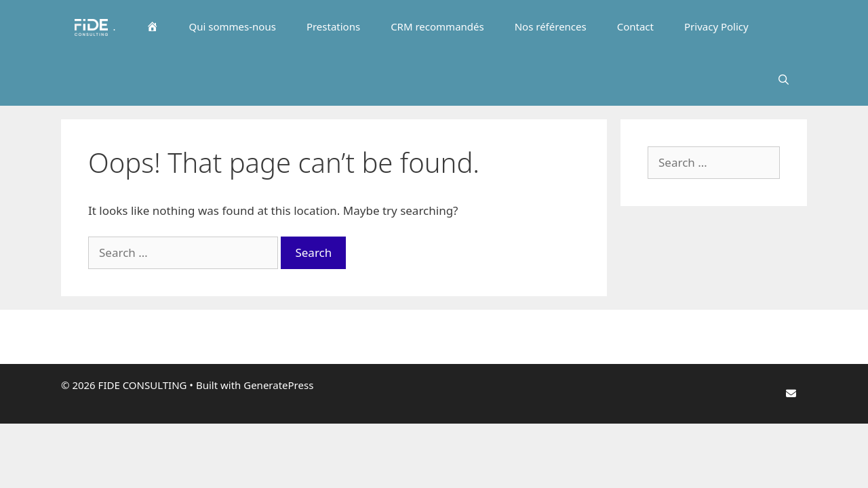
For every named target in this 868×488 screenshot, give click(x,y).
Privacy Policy (716, 26)
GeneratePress (278, 385)
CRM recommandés (437, 26)
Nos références (551, 26)
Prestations (333, 26)
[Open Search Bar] (785, 79)
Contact (635, 26)
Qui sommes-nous (233, 26)
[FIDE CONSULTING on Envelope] (791, 393)
